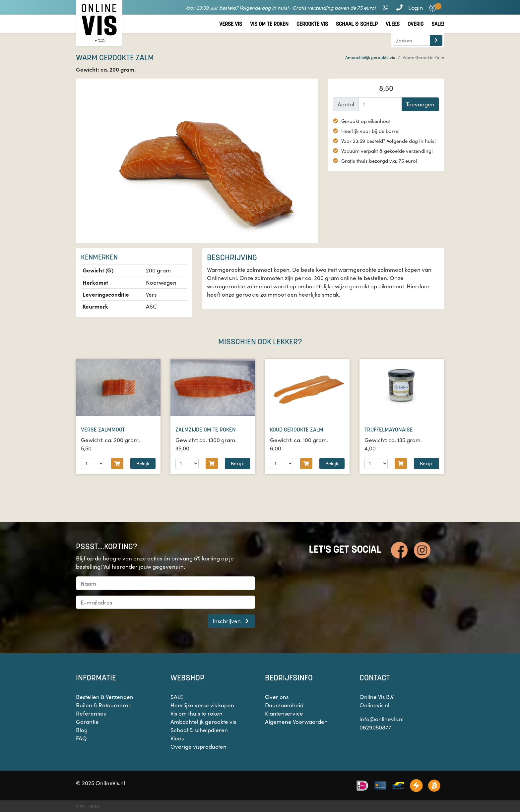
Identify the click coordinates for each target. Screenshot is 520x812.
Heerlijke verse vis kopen (202, 705)
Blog (82, 730)
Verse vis (231, 24)
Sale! (438, 24)
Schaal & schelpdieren (199, 730)
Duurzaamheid (284, 705)
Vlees (393, 24)
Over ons (277, 697)
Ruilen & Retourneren (104, 705)
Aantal (346, 104)
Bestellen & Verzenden (105, 697)
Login (416, 7)
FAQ (81, 738)
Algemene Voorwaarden (296, 722)
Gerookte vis (312, 24)
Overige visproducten (198, 746)
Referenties (91, 713)
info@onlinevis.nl (382, 719)
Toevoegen (420, 104)
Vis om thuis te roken (196, 713)
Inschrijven (232, 621)
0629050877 (375, 727)
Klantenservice (284, 713)
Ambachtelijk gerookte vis (370, 57)
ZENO (94, 806)
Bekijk (143, 463)
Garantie (87, 722)
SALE (177, 697)
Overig (416, 24)
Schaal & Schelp (357, 24)
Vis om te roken (269, 24)
